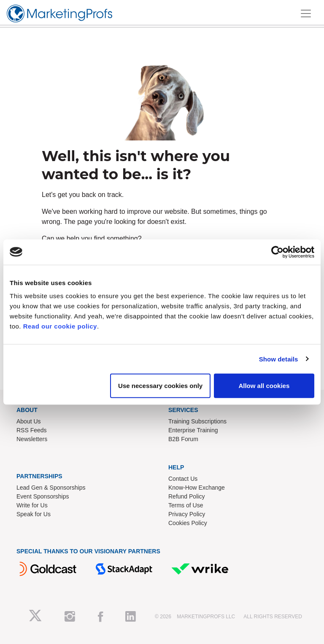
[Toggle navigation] (306, 13)
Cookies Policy (188, 523)
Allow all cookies (264, 386)
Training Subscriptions (197, 421)
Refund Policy (186, 496)
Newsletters (32, 439)
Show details (279, 359)
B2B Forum (183, 439)
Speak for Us (34, 514)
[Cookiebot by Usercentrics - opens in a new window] (277, 252)
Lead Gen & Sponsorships (51, 488)
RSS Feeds (32, 430)
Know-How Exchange (197, 488)
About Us (29, 421)
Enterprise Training (193, 430)
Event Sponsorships (43, 496)
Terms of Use (186, 505)
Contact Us (183, 479)
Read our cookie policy (60, 326)
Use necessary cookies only (160, 386)
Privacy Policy (187, 514)
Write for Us (32, 505)
